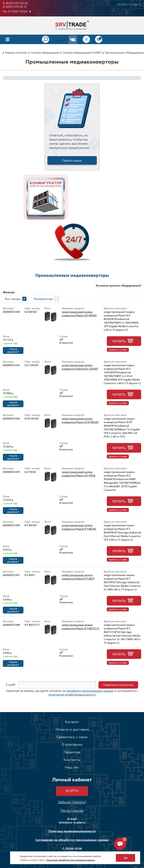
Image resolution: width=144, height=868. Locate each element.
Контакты (72, 760)
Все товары (13, 299)
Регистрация (72, 811)
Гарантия (72, 752)
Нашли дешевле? (13, 350)
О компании (72, 745)
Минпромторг (43, 299)
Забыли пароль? (72, 802)
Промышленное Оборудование (124, 52)
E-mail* (11, 684)
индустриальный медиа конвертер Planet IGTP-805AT (80, 420)
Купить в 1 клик (118, 350)
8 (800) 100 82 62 (15, 3)
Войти (72, 791)
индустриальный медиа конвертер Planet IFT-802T (78, 577)
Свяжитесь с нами (72, 737)
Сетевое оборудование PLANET (82, 52)
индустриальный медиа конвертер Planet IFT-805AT (79, 527)
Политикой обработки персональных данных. (71, 860)
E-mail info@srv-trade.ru (72, 821)
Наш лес (72, 768)
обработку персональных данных (90, 691)
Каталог (23, 52)
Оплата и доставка (72, 730)
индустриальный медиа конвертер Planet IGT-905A (79, 474)
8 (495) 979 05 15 (15, 7)
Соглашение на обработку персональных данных (72, 840)
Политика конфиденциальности (72, 831)
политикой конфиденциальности (72, 694)
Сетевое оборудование (45, 52)
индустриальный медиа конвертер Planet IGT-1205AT (80, 367)
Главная (10, 52)
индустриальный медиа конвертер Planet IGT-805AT (79, 314)
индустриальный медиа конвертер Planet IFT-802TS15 (81, 627)
